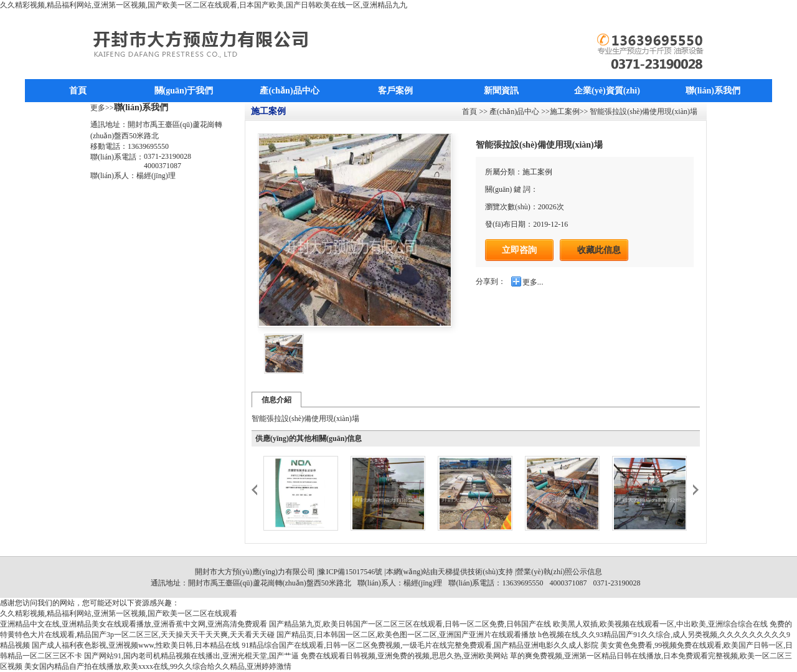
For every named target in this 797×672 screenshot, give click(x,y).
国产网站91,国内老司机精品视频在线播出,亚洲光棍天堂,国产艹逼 (191, 656)
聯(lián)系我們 (713, 91)
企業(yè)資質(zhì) (607, 91)
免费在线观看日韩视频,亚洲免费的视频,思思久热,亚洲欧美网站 (404, 656)
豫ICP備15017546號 (350, 572)
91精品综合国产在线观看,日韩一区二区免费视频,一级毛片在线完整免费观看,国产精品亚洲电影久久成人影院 (420, 645)
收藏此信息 (599, 250)
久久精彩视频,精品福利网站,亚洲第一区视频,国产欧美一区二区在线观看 (119, 613)
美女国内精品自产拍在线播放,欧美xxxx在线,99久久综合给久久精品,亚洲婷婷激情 (158, 666)
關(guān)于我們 (184, 91)
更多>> (102, 108)
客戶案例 (395, 91)
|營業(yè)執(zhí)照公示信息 (558, 572)
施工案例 (565, 111)
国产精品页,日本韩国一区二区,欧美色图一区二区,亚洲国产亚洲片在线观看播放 (406, 635)
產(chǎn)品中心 (289, 91)
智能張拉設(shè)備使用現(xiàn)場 (643, 111)
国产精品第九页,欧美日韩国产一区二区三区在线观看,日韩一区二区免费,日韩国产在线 (410, 624)
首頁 (78, 91)
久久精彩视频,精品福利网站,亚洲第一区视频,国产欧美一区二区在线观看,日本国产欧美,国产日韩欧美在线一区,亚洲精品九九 (204, 5)
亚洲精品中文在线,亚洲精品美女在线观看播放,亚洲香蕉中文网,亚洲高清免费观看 (134, 624)
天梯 (445, 572)
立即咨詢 (519, 250)
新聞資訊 (501, 91)
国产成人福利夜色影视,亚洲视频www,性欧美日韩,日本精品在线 (136, 645)
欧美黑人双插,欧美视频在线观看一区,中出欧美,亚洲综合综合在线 (660, 624)
